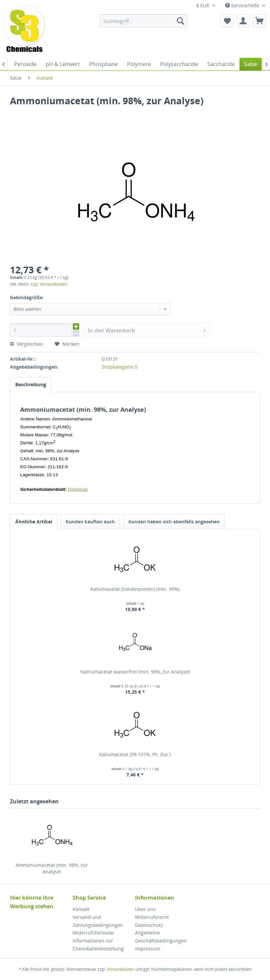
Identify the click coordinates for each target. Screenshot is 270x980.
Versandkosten (121, 969)
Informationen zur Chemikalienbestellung (98, 945)
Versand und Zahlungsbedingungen (98, 921)
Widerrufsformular (94, 933)
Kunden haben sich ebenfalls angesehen (174, 522)
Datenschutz (149, 925)
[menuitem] (144, 21)
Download (78, 489)
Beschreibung (31, 384)
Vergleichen (27, 344)
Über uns (145, 909)
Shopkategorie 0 (119, 367)
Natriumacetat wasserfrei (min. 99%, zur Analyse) (135, 672)
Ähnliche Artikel (34, 522)
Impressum (148, 949)
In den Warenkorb (147, 330)
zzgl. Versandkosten (49, 284)
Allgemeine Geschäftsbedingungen (161, 937)
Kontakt (81, 909)
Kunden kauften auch (90, 522)
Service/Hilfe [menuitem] (243, 5)
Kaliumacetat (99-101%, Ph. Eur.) (135, 754)
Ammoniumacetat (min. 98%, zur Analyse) (52, 868)
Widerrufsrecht (152, 917)
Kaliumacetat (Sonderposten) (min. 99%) (135, 589)
